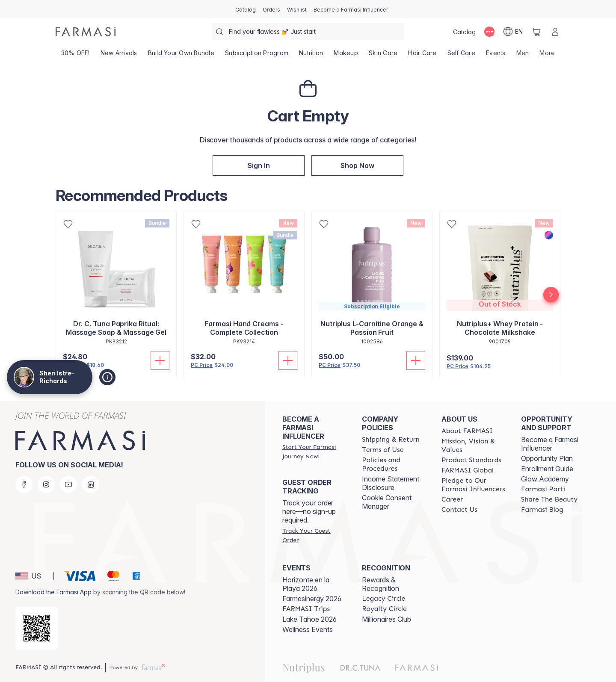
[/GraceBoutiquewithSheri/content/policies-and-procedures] (394, 464)
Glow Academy (545, 479)
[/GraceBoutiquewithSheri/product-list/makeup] (346, 56)
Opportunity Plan (547, 458)
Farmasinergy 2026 (312, 599)
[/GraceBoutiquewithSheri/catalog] (246, 9)
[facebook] (24, 484)
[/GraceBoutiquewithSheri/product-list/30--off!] (75, 56)
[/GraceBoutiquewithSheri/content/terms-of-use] (383, 450)
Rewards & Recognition (381, 584)
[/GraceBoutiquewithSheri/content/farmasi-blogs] (542, 510)
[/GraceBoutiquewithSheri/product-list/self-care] (461, 56)
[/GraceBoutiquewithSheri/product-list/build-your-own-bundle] (181, 56)
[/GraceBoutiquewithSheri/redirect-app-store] (37, 628)
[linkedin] (91, 484)
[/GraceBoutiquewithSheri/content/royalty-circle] (384, 609)
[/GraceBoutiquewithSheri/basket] (536, 32)
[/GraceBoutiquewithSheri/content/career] (452, 499)
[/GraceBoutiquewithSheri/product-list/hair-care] (422, 56)
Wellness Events (308, 629)
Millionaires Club (386, 619)
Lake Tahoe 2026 (309, 619)
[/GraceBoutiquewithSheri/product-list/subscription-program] (256, 56)
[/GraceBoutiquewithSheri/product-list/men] (523, 56)
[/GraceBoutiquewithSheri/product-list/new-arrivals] (119, 56)
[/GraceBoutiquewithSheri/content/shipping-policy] (391, 440)
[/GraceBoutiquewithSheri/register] (271, 9)
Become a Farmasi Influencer (550, 444)
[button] (259, 165)
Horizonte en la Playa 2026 (306, 584)
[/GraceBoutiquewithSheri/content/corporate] (468, 470)
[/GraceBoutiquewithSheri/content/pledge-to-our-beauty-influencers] (474, 485)
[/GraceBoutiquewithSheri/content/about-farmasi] (467, 431)
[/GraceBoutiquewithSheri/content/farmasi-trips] (306, 609)
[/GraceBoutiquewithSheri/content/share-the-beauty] (549, 499)
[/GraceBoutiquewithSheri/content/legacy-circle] (384, 599)
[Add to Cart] (160, 360)
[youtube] (68, 484)
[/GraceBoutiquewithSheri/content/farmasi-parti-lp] (543, 489)
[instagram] (46, 484)
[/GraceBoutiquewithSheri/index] (357, 165)
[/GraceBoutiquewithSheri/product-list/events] (496, 56)
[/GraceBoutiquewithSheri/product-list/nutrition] (311, 56)
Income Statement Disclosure (391, 483)
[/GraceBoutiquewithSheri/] (86, 32)
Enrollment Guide (547, 469)
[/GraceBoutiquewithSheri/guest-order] (314, 535)
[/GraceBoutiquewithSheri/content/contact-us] (459, 510)
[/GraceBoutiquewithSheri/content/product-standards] (471, 460)
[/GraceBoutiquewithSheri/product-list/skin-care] (383, 56)
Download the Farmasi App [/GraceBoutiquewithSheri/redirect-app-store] (53, 592)
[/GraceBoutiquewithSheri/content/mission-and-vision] (474, 446)
